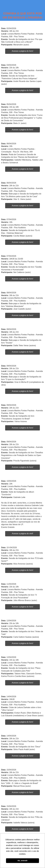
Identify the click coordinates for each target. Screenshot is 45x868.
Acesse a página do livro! (22, 51)
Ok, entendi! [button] (22, 861)
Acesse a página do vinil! (22, 534)
